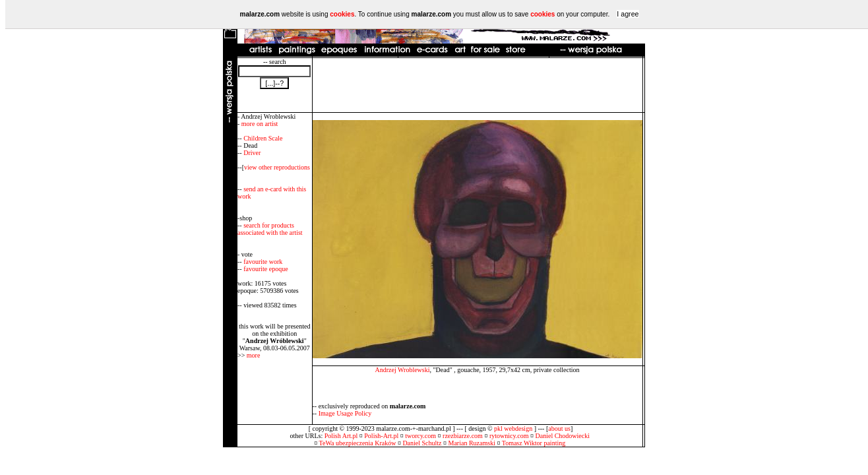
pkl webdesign (513, 428)
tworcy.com (420, 436)
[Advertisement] (478, 85)
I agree (628, 14)
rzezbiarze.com (463, 436)
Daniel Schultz (422, 443)
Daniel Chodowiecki (563, 436)
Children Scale (263, 138)
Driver (252, 153)
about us (559, 428)
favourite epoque (265, 269)
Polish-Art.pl (381, 436)
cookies (342, 14)
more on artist (260, 124)
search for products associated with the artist (270, 229)
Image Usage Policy (345, 413)
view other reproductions (277, 167)
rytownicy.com (509, 436)
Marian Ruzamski (472, 443)
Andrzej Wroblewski (402, 370)
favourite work (263, 262)
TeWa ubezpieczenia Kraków (358, 443)
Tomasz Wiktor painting (534, 443)
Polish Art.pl (341, 436)
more (254, 355)
